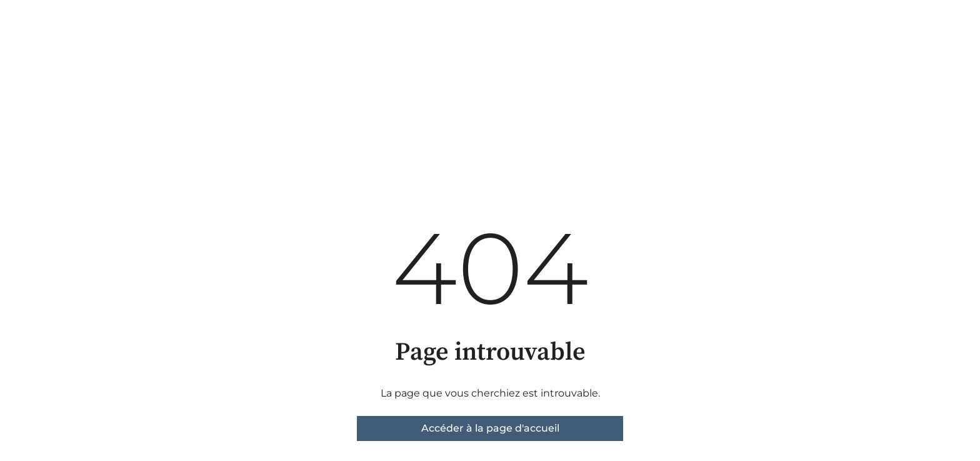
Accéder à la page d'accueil (490, 428)
